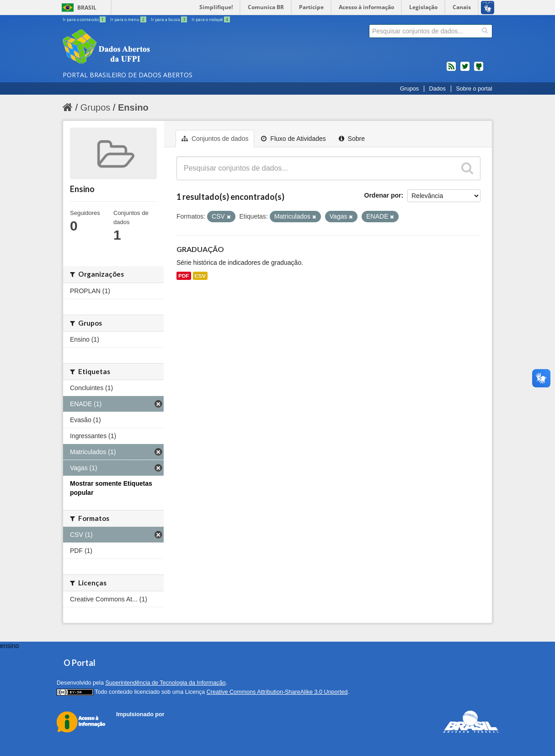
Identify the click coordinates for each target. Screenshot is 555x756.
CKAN (132, 725)
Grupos (409, 89)
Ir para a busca (169, 19)
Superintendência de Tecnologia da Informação (165, 683)
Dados (437, 89)
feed (451, 70)
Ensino (133, 107)
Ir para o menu (129, 19)
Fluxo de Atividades (293, 139)
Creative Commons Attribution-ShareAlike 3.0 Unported (277, 692)
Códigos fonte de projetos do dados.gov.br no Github (479, 70)
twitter (465, 70)
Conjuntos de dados (215, 139)
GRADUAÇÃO (200, 249)
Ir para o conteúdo (85, 19)
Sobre (352, 139)
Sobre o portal (474, 89)
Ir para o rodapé (211, 19)
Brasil (87, 8)
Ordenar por (383, 195)
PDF (184, 276)
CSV (200, 276)
